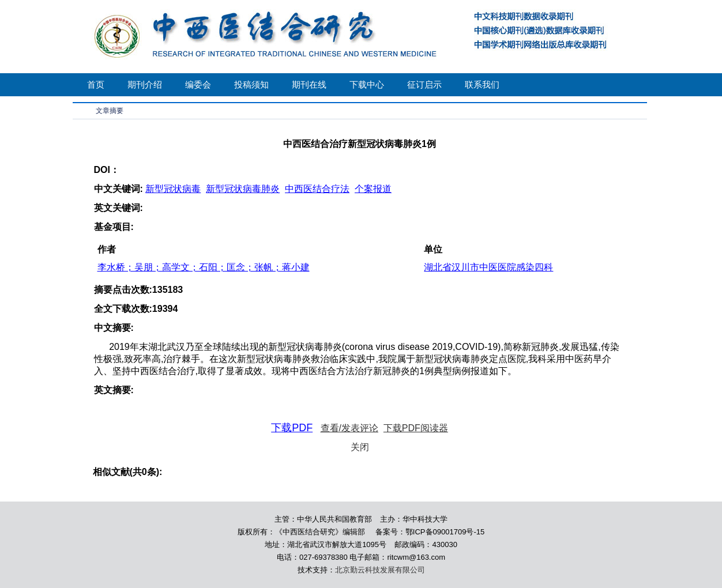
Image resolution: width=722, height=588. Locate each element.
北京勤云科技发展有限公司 (380, 570)
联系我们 (482, 84)
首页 (96, 84)
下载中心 (367, 84)
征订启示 (424, 84)
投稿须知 (251, 84)
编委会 (198, 84)
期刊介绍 (145, 84)
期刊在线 (309, 84)
